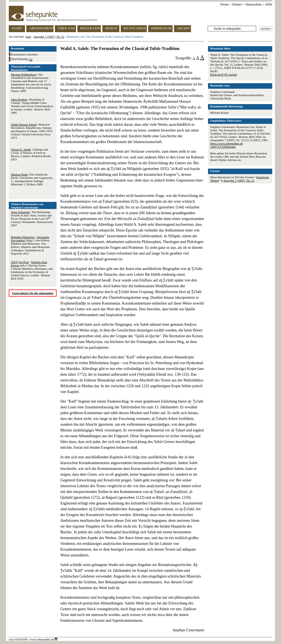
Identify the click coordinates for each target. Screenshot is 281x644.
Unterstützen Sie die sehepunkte (33, 293)
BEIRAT (111, 28)
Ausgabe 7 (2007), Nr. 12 (49, 37)
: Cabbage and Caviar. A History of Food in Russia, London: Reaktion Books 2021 (31, 154)
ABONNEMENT (41, 28)
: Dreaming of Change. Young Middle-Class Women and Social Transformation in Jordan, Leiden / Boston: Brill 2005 (32, 106)
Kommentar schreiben (24, 54)
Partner (237, 4)
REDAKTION (91, 28)
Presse (225, 4)
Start (28, 37)
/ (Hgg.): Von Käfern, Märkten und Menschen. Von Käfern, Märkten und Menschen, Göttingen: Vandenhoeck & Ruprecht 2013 (31, 245)
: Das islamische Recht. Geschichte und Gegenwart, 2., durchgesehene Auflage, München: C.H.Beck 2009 (32, 179)
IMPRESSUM (161, 28)
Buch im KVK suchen (224, 74)
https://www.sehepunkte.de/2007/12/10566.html (227, 145)
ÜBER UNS (66, 28)
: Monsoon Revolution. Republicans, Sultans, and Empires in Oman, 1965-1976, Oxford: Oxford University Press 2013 (32, 131)
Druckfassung (22, 59)
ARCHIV (184, 28)
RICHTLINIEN (135, 28)
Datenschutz (254, 4)
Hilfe (269, 4)
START (17, 28)
